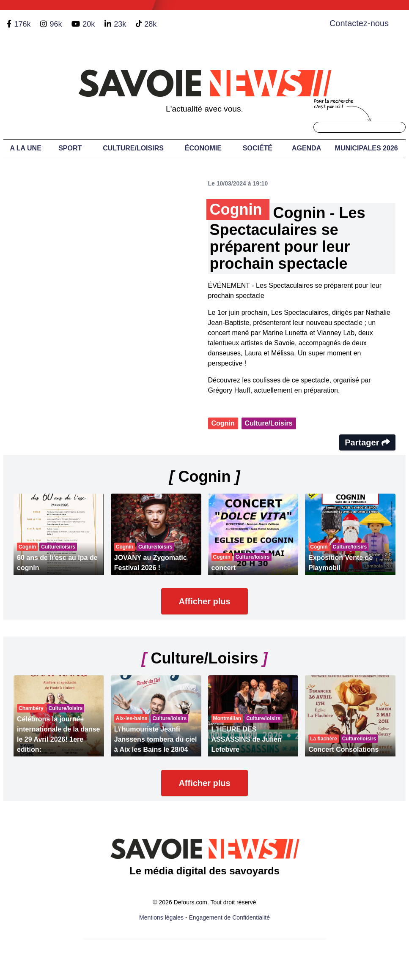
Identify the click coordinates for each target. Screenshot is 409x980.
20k (89, 24)
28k (150, 24)
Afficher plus (204, 601)
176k (22, 24)
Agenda (306, 148)
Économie (203, 148)
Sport (70, 148)
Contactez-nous (359, 23)
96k (56, 24)
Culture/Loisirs (133, 148)
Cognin (223, 423)
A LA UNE (25, 148)
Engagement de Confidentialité (229, 917)
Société (258, 148)
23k (120, 24)
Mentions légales (161, 917)
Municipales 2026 (366, 148)
